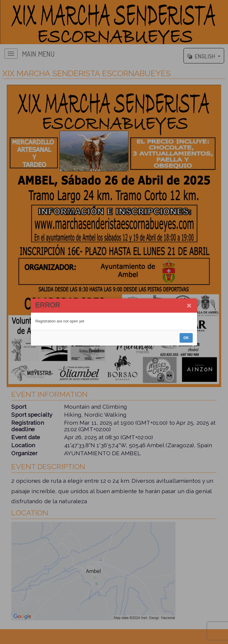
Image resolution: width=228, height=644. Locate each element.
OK (186, 338)
